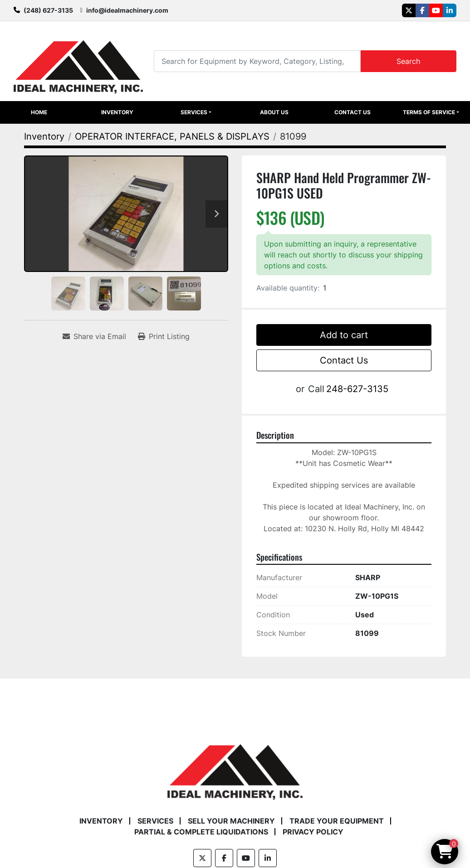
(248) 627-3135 (48, 10)
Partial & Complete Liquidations (201, 832)
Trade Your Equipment (337, 821)
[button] (196, 112)
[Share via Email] (94, 336)
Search (408, 61)
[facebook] (422, 10)
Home (39, 112)
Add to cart (344, 335)
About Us (274, 112)
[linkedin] (450, 10)
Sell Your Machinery (231, 821)
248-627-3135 (357, 389)
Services (194, 112)
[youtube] (436, 10)
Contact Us (352, 112)
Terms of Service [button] (429, 112)
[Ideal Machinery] (235, 766)
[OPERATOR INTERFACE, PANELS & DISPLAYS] (172, 136)
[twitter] (409, 10)
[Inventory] (44, 136)
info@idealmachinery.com (127, 10)
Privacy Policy (313, 832)
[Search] (257, 61)
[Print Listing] (164, 336)
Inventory (117, 112)
